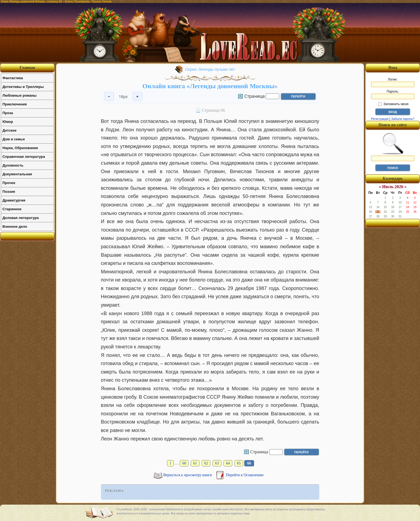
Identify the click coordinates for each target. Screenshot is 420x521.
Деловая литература (21, 218)
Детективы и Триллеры (23, 87)
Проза (8, 113)
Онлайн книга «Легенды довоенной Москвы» (210, 86)
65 (239, 463)
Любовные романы (20, 95)
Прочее (9, 183)
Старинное (12, 209)
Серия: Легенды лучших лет (210, 69)
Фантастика (13, 78)
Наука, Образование (20, 148)
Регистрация (380, 119)
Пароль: (393, 94)
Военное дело (15, 227)
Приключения (15, 104)
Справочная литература (24, 157)
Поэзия (9, 192)
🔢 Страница (251, 96)
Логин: (393, 82)
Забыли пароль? (403, 119)
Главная (27, 67)
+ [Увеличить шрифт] (138, 97)
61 (195, 463)
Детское (9, 130)
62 (206, 463)
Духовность (13, 165)
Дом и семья (14, 139)
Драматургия (14, 200)
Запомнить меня (393, 104)
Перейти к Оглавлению (245, 475)
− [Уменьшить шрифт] (109, 97)
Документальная (17, 174)
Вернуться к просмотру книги (188, 475)
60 (184, 463)
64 (228, 463)
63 (217, 463)
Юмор (8, 122)
